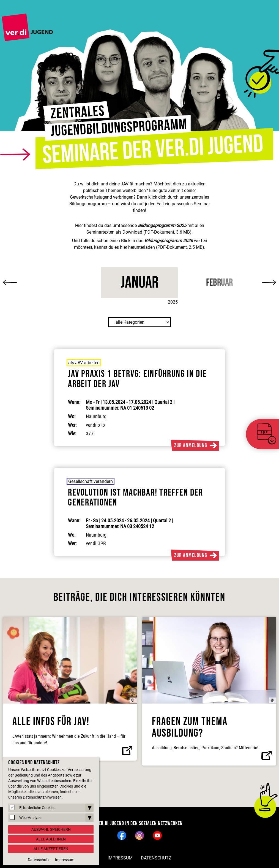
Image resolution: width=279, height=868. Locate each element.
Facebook (122, 835)
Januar (139, 283)
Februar (220, 283)
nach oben (265, 807)
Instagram (140, 835)
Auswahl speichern (51, 829)
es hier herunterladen (135, 247)
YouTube (158, 835)
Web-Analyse (30, 818)
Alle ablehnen (51, 839)
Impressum (120, 858)
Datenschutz (156, 858)
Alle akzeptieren (51, 849)
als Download (129, 232)
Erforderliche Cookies (37, 808)
